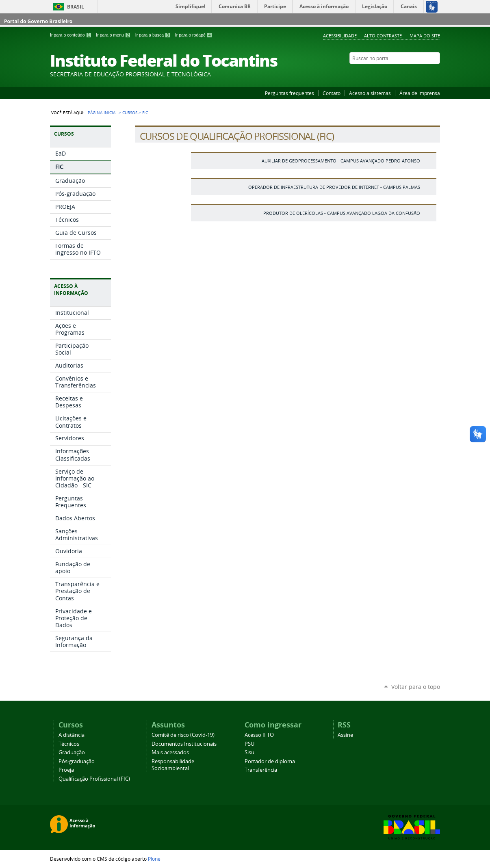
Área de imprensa (420, 93)
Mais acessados (170, 752)
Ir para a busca (154, 35)
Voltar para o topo (416, 687)
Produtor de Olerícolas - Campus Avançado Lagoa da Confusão (342, 213)
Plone (154, 859)
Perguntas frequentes (289, 93)
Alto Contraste (383, 36)
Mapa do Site (425, 36)
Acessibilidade (340, 36)
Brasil (76, 7)
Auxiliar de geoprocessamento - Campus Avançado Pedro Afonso (341, 161)
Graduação (72, 752)
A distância (72, 735)
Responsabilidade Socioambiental (173, 765)
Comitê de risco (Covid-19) (183, 735)
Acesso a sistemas (370, 93)
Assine (345, 735)
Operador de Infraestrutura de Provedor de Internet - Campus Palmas (334, 187)
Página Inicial (103, 113)
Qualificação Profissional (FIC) (94, 779)
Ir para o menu (114, 35)
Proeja (66, 770)
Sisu (249, 752)
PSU (249, 744)
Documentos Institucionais (184, 744)
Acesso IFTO (259, 735)
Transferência (261, 770)
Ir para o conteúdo (71, 35)
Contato (332, 93)
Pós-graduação (77, 761)
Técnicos (69, 744)
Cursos (130, 113)
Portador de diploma (270, 761)
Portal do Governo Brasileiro (38, 21)
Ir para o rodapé (194, 35)
